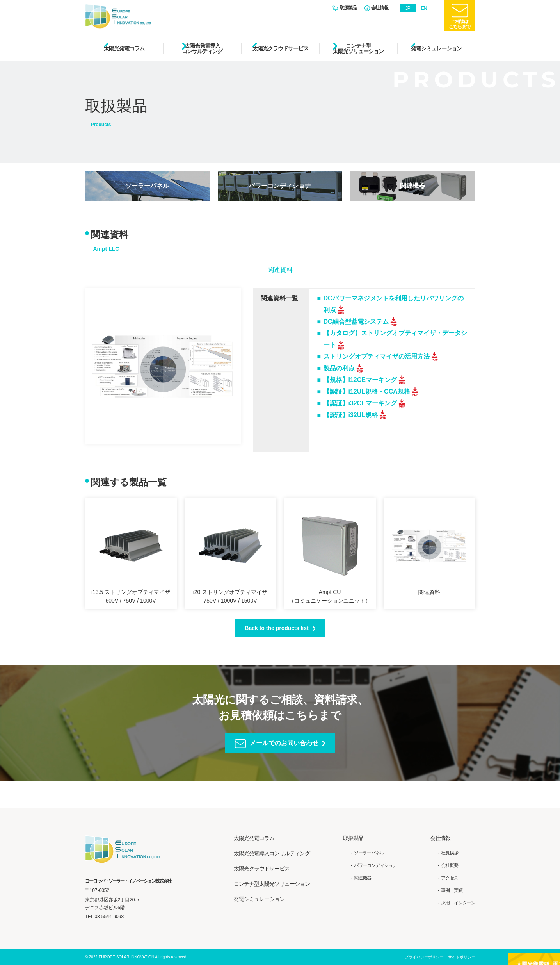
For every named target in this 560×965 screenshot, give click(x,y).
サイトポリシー (462, 957)
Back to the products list (276, 628)
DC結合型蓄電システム (356, 322)
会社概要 (450, 865)
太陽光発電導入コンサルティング (202, 48)
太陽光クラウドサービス (280, 48)
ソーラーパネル (147, 186)
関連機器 (412, 186)
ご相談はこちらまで (460, 24)
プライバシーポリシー (424, 957)
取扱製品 (348, 8)
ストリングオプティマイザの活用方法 (377, 356)
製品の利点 (339, 368)
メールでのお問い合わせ (284, 743)
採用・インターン (458, 903)
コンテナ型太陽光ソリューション (358, 48)
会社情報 (380, 8)
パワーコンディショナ (280, 186)
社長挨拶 (450, 853)
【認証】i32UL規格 (351, 415)
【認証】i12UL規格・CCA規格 (367, 392)
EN (424, 8)
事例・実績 (452, 890)
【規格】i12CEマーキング (360, 380)
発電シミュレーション (436, 48)
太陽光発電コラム (124, 48)
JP (408, 8)
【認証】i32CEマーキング (360, 403)
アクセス (450, 878)
